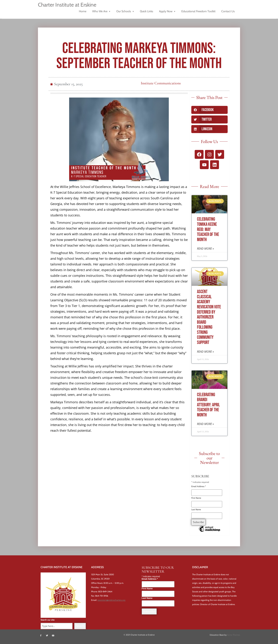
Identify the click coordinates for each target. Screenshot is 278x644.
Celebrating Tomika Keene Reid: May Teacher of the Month (208, 229)
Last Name (196, 509)
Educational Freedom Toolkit (198, 11)
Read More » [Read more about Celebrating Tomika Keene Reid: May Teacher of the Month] (205, 249)
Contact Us (228, 11)
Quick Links (147, 11)
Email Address (199, 486)
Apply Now (166, 11)
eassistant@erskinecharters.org (111, 605)
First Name (196, 498)
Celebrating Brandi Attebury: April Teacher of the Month (208, 405)
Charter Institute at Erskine (67, 5)
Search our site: (48, 624)
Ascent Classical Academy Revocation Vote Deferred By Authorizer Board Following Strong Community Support (209, 317)
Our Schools (124, 11)
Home (83, 11)
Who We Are (100, 11)
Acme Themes (234, 634)
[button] (209, 110)
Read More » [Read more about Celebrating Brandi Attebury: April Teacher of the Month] (205, 424)
